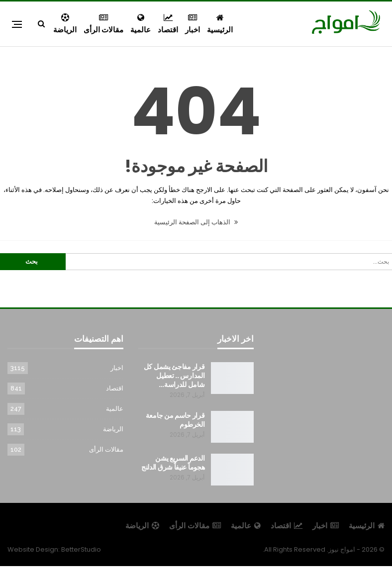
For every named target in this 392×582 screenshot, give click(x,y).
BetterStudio (81, 549)
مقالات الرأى (103, 24)
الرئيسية (220, 24)
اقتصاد (168, 24)
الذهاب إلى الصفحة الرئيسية (196, 222)
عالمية (141, 24)
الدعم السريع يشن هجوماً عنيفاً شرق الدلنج (173, 463)
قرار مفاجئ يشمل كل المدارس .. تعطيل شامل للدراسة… (174, 376)
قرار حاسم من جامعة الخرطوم (175, 420)
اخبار (193, 24)
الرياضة (65, 24)
